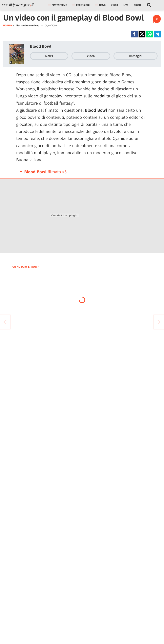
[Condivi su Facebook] (134, 34)
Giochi (138, 5)
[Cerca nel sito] (149, 5)
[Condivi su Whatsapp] (150, 34)
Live (126, 5)
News (49, 56)
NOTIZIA (8, 25)
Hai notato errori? (25, 267)
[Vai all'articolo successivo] (5, 322)
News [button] (100, 5)
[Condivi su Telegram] (157, 34)
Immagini (136, 56)
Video (115, 5)
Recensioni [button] (81, 5)
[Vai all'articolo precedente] (159, 322)
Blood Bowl (41, 46)
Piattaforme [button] (57, 5)
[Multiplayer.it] (18, 5)
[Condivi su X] (142, 34)
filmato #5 (45, 172)
